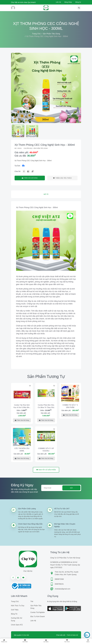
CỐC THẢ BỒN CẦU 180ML (22, 450)
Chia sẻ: (18, 171)
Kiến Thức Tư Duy (18, 606)
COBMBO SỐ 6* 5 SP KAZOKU (46, 450)
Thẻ (32, 601)
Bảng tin (14, 614)
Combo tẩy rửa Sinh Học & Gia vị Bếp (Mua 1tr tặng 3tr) (22, 407)
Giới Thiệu (15, 610)
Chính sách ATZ (17, 625)
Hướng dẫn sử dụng (17, 619)
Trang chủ (36, 34)
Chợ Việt (26, 635)
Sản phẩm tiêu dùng (51, 34)
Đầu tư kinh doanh (38, 617)
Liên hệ (58, 2)
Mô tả (46, 194)
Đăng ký (78, 2)
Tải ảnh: (18, 166)
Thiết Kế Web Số (72, 635)
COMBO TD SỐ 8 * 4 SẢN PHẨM (70, 406)
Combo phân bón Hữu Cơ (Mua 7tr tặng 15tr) (46, 406)
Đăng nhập (68, 2)
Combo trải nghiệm (38, 612)
